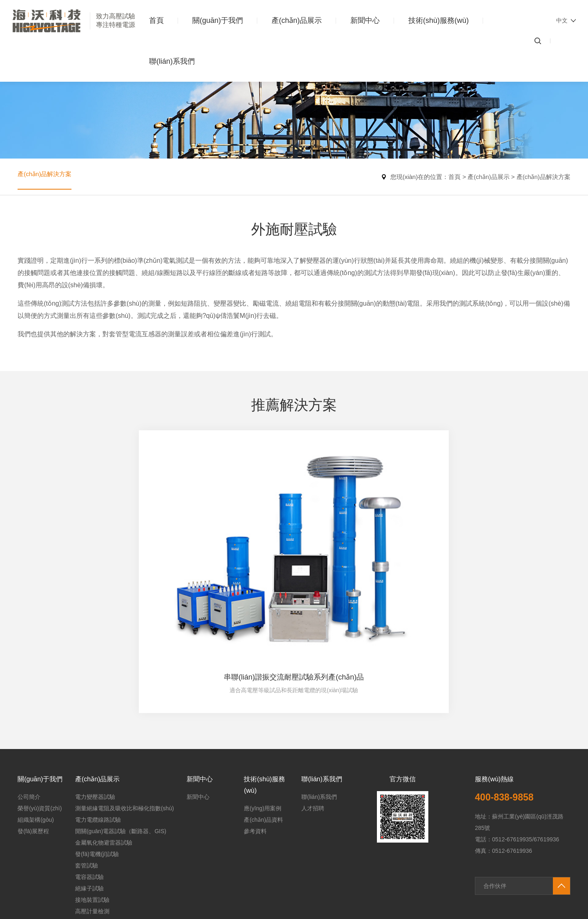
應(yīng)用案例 (263, 708)
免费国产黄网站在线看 (94, 915)
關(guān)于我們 (218, 20)
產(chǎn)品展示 (297, 20)
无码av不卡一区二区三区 (32, 915)
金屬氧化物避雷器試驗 (104, 742)
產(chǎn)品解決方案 (46, 177)
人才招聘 (313, 708)
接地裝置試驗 (92, 800)
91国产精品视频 (20, 896)
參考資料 (255, 731)
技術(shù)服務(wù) (439, 20)
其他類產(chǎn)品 (98, 823)
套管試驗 (87, 765)
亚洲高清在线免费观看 (194, 915)
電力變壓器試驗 (95, 697)
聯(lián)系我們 (172, 61)
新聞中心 (365, 20)
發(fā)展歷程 (33, 731)
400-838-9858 (508, 697)
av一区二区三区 (144, 915)
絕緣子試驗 (89, 788)
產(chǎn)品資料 (263, 720)
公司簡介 (29, 697)
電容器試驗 (89, 777)
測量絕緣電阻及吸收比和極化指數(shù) (125, 708)
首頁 (156, 20)
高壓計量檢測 (92, 811)
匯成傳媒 (559, 863)
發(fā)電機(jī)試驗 (97, 754)
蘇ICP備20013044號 (242, 863)
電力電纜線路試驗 (98, 720)
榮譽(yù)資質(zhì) (40, 708)
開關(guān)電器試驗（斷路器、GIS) (121, 731)
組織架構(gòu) (36, 720)
